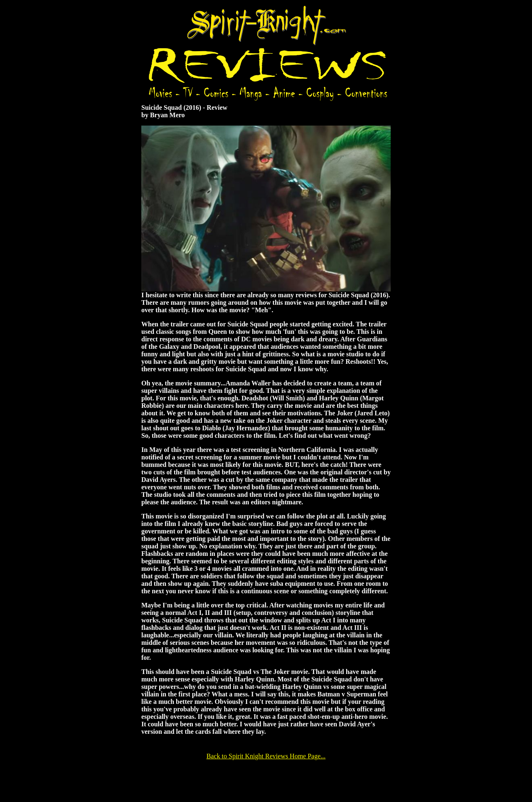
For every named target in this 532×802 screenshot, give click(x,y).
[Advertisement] (266, 780)
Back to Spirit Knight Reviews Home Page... (266, 756)
